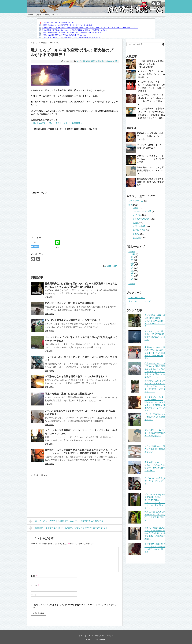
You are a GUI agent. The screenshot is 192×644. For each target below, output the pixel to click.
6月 (132, 265)
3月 (132, 273)
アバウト (60, 15)
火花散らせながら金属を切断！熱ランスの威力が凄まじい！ (76, 376)
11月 (133, 254)
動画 (88, 61)
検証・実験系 (97, 61)
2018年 (132, 252)
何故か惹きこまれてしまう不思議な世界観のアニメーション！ (150, 171)
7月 (132, 263)
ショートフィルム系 (142, 211)
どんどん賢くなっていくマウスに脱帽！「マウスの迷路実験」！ (152, 74)
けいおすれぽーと (99, 640)
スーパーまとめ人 (137, 298)
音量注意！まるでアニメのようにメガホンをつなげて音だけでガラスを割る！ (68, 528)
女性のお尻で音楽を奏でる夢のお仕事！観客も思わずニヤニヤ (150, 182)
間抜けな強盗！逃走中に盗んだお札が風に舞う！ (71, 394)
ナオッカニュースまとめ (140, 301)
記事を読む (49, 297)
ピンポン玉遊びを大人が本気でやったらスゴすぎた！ (73, 320)
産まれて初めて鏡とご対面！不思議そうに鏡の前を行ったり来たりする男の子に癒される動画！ (155, 533)
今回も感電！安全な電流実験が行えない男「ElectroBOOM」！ (151, 64)
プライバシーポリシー (45, 15)
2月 (132, 276)
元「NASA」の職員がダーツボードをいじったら (155, 481)
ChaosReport (111, 266)
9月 (132, 257)
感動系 (136, 223)
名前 (34, 576)
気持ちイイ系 (111, 61)
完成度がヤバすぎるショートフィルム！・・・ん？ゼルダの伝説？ (150, 159)
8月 (132, 260)
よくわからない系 (141, 219)
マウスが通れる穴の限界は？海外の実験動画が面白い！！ (155, 449)
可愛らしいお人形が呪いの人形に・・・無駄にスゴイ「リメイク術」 (150, 136)
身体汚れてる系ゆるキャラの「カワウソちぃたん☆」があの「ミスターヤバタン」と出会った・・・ (155, 386)
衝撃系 (136, 234)
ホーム (31, 15)
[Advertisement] (52, 213)
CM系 (135, 208)
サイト (34, 595)
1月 (132, 279)
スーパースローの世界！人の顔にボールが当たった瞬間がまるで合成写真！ (67, 521)
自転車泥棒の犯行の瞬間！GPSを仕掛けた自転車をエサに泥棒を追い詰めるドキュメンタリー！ (155, 321)
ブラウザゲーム (136, 201)
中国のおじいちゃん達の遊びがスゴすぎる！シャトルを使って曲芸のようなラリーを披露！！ (155, 353)
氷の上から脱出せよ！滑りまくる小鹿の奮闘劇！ (71, 303)
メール (35, 585)
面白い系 (137, 238)
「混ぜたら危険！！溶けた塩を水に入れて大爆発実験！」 (58, 123)
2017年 (132, 284)
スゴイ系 (81, 61)
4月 (132, 271)
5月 (132, 268)
